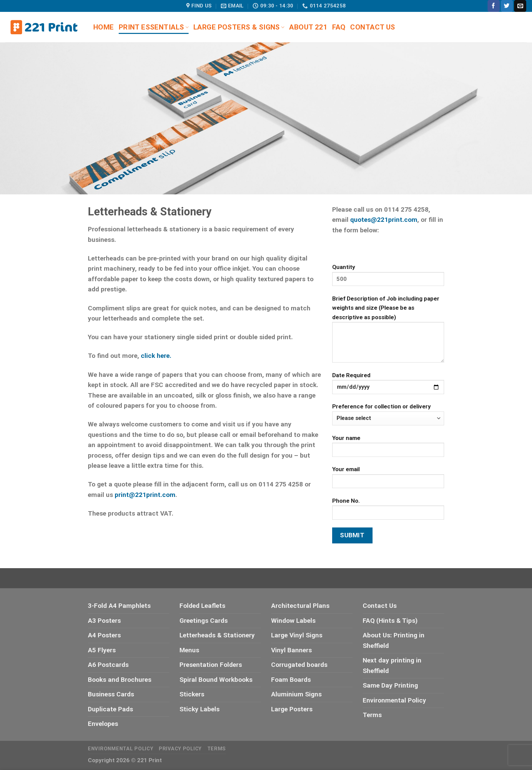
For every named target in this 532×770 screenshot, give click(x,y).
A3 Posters (104, 621)
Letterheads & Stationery (217, 635)
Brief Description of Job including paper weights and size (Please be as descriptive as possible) (388, 332)
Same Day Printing (390, 685)
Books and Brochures (120, 680)
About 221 (308, 27)
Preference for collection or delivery (388, 414)
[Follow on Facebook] (494, 6)
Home (104, 27)
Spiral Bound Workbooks (216, 680)
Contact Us (373, 27)
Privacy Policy (180, 749)
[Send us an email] (520, 6)
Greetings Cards (204, 621)
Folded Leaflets (202, 606)
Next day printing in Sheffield (392, 665)
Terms (372, 715)
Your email (388, 480)
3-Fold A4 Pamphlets (119, 606)
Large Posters (292, 709)
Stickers (192, 694)
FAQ (339, 27)
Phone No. (388, 511)
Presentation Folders (211, 665)
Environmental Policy (394, 700)
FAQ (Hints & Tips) (390, 621)
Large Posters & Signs (239, 27)
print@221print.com (145, 495)
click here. (156, 356)
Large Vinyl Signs (297, 635)
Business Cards (111, 694)
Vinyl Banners (291, 650)
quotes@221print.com (384, 220)
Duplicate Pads (110, 709)
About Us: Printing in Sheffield (394, 640)
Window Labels (293, 621)
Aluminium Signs (296, 694)
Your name (388, 449)
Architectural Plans (300, 606)
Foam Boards (291, 680)
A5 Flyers (102, 650)
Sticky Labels (199, 709)
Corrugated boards (299, 665)
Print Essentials (154, 27)
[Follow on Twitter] (507, 6)
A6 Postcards (108, 665)
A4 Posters (104, 635)
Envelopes (103, 724)
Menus (189, 650)
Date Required (388, 386)
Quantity (388, 278)
